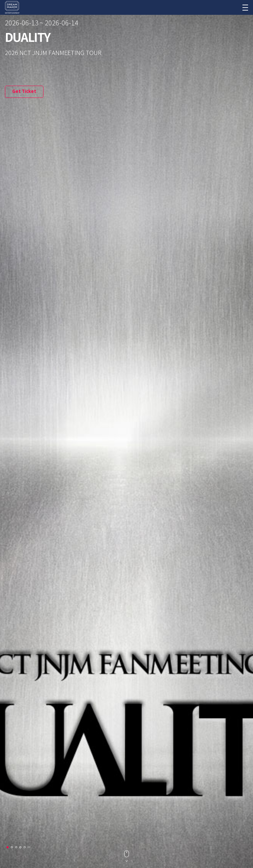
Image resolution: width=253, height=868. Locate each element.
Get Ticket (24, 92)
